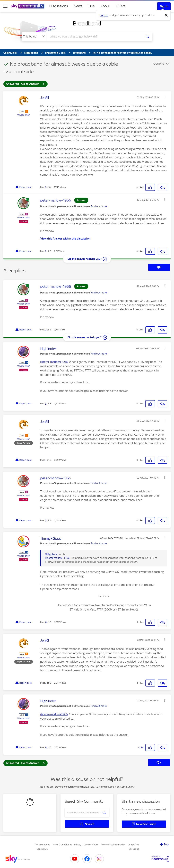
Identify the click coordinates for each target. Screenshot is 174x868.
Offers (121, 6)
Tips (91, 6)
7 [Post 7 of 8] (46, 683)
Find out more (99, 206)
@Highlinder (52, 554)
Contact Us (42, 849)
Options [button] (159, 64)
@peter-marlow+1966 (54, 362)
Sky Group (134, 849)
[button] (165, 97)
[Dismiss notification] (166, 15)
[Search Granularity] (34, 36)
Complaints (133, 845)
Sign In (164, 6)
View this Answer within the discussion (65, 239)
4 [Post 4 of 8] (46, 460)
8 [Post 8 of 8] (46, 747)
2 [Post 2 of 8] (46, 251)
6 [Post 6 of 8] (46, 622)
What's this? (23, 115)
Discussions (59, 6)
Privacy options (42, 845)
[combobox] (94, 36)
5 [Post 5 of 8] (46, 520)
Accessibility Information (113, 845)
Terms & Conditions (62, 845)
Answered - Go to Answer (25, 84)
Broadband (87, 23)
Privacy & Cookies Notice (86, 845)
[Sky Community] (28, 6)
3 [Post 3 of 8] (46, 403)
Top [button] (166, 844)
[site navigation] (5, 6)
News (78, 6)
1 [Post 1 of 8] (46, 187)
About (105, 6)
